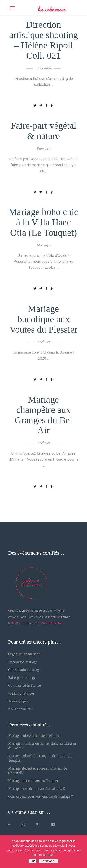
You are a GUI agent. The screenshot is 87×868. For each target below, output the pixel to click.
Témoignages (18, 701)
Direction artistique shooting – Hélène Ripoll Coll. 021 (43, 40)
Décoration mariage (23, 662)
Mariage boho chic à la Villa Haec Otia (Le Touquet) (44, 222)
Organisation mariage (24, 654)
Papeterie (44, 149)
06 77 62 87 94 (51, 623)
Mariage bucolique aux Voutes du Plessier (43, 319)
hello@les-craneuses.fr (23, 623)
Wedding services (21, 693)
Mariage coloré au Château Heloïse (34, 735)
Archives (44, 342)
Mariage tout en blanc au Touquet (33, 781)
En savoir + (48, 861)
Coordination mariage (24, 670)
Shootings (44, 68)
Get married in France (24, 685)
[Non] (81, 852)
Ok (33, 861)
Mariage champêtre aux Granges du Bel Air (43, 415)
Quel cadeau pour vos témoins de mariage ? (40, 796)
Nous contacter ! (20, 709)
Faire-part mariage (22, 678)
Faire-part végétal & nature (43, 131)
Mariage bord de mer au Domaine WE (37, 789)
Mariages (44, 245)
